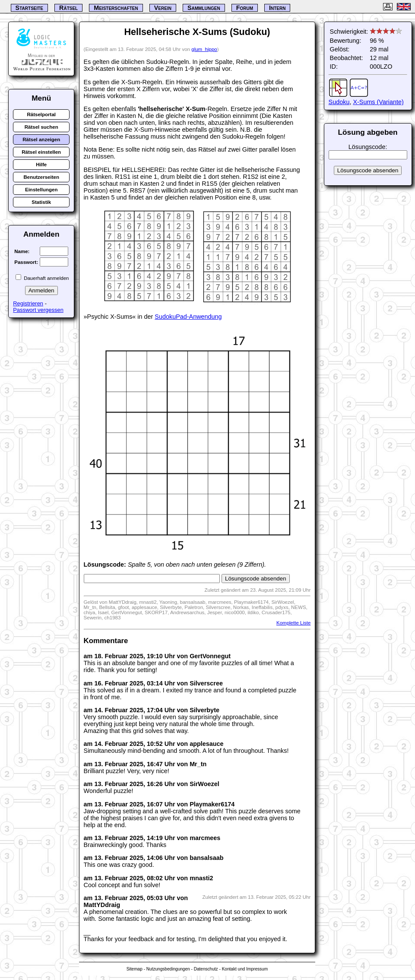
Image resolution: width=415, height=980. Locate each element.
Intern (277, 8)
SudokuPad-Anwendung (188, 317)
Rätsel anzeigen (41, 140)
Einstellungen (41, 190)
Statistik (41, 202)
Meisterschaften (116, 8)
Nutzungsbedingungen (168, 969)
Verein (163, 8)
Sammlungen (204, 8)
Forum (245, 8)
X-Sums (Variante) (378, 102)
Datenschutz (206, 969)
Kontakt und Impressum (245, 969)
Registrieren (28, 303)
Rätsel (68, 8)
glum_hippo (204, 49)
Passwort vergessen (38, 310)
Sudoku (339, 102)
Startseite (29, 8)
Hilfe (41, 165)
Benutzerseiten (41, 177)
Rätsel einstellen (41, 152)
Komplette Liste (293, 623)
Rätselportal (41, 114)
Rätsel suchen (41, 127)
